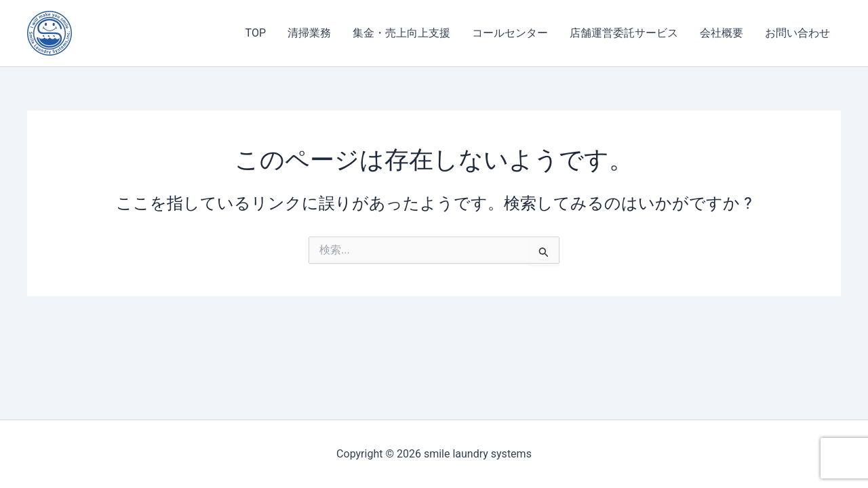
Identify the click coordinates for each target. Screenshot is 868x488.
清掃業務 (309, 33)
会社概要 (722, 33)
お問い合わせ (797, 33)
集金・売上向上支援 (401, 33)
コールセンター (510, 33)
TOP (256, 33)
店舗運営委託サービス (624, 33)
